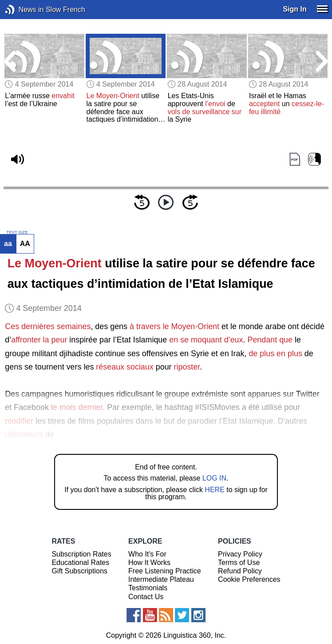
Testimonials (148, 588)
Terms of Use (239, 563)
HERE (214, 490)
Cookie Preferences (249, 579)
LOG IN (214, 478)
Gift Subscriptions (79, 571)
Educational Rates (80, 563)
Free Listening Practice (165, 571)
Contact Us (146, 597)
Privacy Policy (240, 554)
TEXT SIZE (17, 232)
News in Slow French (23, 10)
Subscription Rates (81, 554)
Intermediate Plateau (161, 579)
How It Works (149, 563)
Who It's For (147, 554)
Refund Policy (240, 571)
